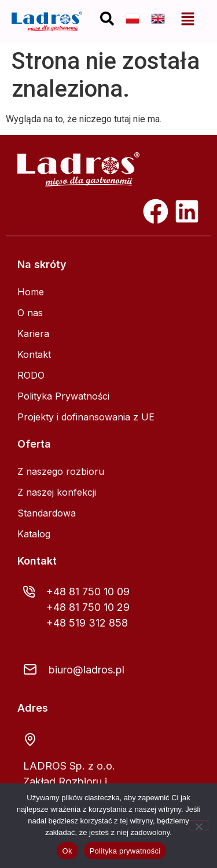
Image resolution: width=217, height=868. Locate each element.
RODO (31, 375)
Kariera (33, 334)
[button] (188, 19)
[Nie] (198, 825)
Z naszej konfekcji (57, 492)
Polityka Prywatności (63, 396)
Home (31, 292)
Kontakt (34, 354)
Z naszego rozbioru (61, 471)
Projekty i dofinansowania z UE (86, 417)
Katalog (34, 534)
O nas (30, 313)
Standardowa (47, 513)
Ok (67, 851)
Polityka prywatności (125, 851)
